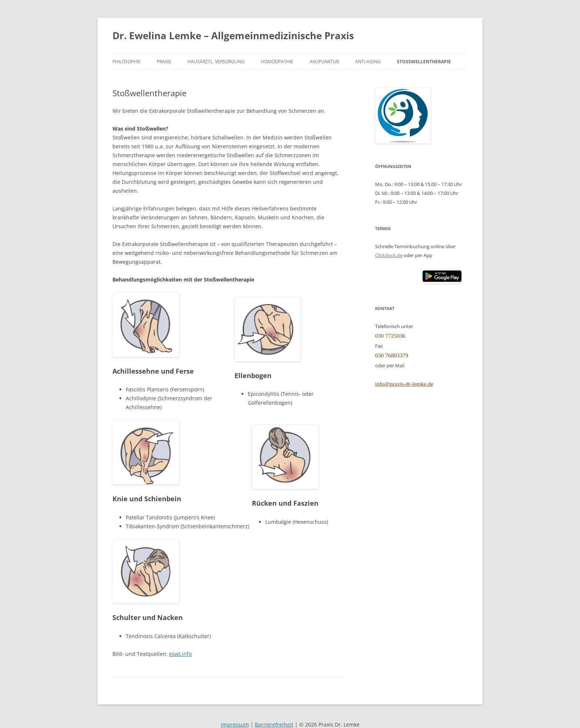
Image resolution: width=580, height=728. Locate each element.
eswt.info (180, 654)
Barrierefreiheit (274, 724)
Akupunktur (324, 61)
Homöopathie (277, 61)
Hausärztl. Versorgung (216, 61)
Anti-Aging (368, 61)
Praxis (164, 61)
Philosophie (127, 61)
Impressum (235, 724)
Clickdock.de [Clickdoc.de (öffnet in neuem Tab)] (389, 255)
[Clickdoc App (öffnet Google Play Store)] (442, 282)
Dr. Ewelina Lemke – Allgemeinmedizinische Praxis (233, 36)
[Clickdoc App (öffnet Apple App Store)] (398, 276)
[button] (442, 276)
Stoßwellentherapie (424, 61)
